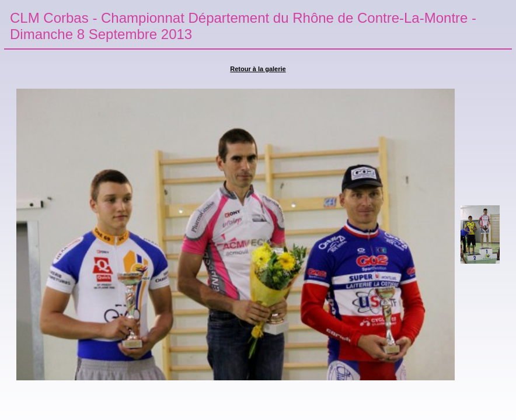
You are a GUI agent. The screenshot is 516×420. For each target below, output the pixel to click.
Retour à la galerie (258, 69)
